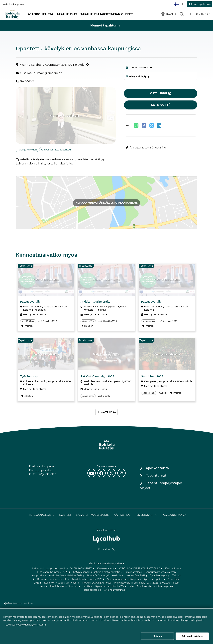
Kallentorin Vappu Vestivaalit (49, 569)
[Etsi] (185, 14)
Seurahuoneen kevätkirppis (123, 579)
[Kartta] (169, 14)
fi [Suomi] (180, 4)
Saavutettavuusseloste (92, 515)
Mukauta (157, 636)
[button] (161, 148)
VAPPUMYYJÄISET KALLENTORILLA (140, 569)
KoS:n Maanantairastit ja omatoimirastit (97, 572)
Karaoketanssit (106, 569)
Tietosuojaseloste (41, 515)
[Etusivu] (12, 14)
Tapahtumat (67, 14)
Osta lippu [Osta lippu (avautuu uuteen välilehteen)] (159, 93)
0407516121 (28, 81)
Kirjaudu (203, 14)
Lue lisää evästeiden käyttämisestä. (26, 625)
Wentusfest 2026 (136, 576)
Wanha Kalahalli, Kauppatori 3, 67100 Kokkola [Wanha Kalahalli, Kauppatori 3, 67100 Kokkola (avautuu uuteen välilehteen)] (52, 65)
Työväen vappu (159, 576)
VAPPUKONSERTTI (82, 569)
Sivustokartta (147, 515)
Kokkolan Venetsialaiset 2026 (66, 576)
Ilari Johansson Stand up (64, 586)
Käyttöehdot (123, 515)
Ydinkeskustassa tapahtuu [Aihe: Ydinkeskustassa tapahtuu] (56, 150)
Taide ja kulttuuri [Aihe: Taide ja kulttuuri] (27, 150)
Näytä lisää (108, 412)
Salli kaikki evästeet (192, 636)
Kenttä (87, 586)
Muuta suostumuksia (20, 603)
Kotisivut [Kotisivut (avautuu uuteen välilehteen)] (159, 105)
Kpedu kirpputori (154, 579)
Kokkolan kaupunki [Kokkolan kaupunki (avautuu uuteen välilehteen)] (13, 4)
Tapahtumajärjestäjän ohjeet (107, 14)
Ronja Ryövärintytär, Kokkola (104, 576)
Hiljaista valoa (133, 572)
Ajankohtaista (41, 14)
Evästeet (65, 515)
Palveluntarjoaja (174, 515)
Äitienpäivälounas (115, 590)
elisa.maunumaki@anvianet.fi (41, 73)
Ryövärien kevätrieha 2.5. (110, 586)
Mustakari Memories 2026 (88, 579)
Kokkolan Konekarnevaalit (53, 579)
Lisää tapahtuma (201, 4)
